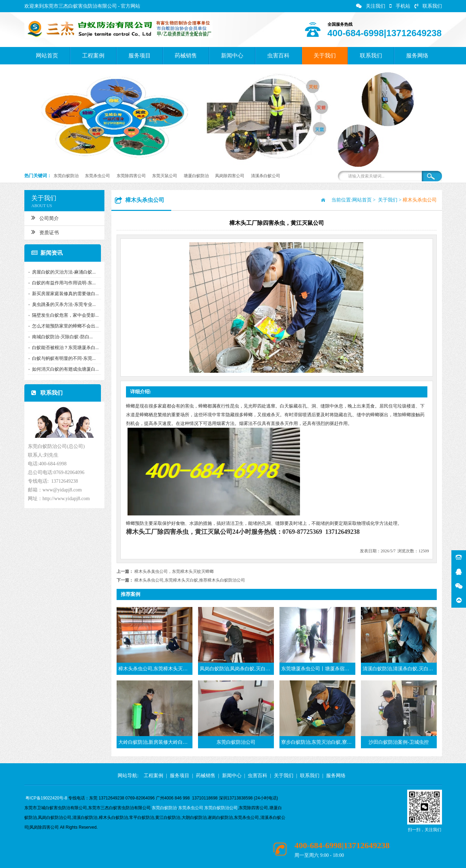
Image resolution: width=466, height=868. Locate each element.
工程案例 (93, 56)
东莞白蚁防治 (66, 176)
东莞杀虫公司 (97, 176)
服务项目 (140, 56)
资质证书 (43, 232)
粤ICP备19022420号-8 (46, 798)
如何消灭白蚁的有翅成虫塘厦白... (63, 369)
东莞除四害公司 (131, 176)
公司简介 (43, 218)
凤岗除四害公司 (230, 176)
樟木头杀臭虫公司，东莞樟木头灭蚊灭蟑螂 (174, 571)
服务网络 (417, 56)
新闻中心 (232, 56)
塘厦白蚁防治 (196, 176)
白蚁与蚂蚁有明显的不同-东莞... (62, 358)
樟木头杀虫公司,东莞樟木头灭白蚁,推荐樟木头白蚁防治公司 (190, 580)
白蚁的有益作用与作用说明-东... (62, 283)
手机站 (400, 6)
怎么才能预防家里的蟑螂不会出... (63, 326)
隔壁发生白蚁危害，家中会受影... (63, 315)
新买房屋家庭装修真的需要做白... (63, 294)
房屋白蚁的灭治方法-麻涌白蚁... (62, 272)
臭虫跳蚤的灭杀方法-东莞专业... (62, 304)
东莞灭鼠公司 (165, 176)
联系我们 (428, 6)
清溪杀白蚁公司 (266, 176)
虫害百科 (278, 56)
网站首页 (47, 56)
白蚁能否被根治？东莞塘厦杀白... (63, 348)
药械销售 (186, 56)
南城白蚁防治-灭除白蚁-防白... (60, 337)
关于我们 (325, 56)
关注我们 (371, 6)
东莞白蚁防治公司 (221, 808)
